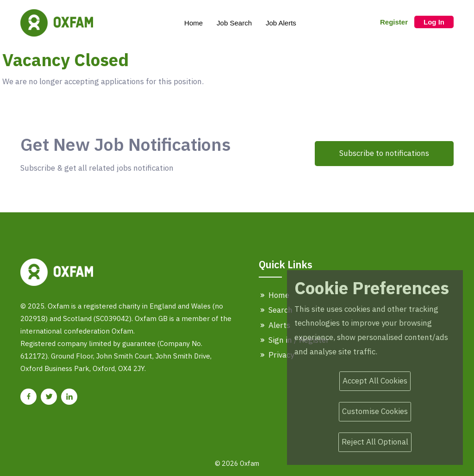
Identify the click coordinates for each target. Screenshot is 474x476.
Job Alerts (281, 23)
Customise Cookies (375, 411)
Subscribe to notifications (384, 153)
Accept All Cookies (375, 381)
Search (276, 310)
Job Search (234, 23)
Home (193, 23)
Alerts (274, 325)
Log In (434, 22)
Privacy (276, 355)
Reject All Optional (375, 442)
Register (394, 22)
